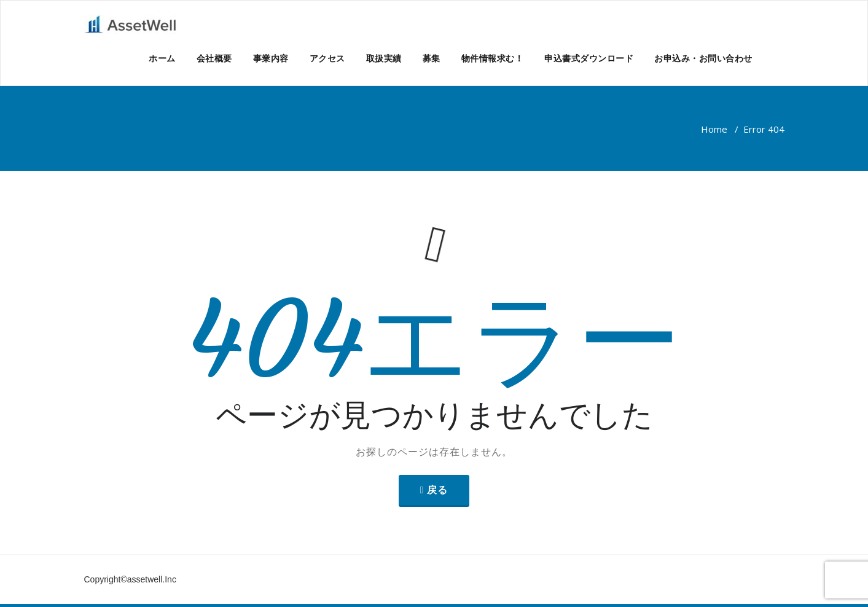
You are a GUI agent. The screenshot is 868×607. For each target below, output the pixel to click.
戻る (437, 490)
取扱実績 (384, 58)
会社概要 (214, 58)
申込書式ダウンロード (589, 58)
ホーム (162, 58)
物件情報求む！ (493, 58)
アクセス (327, 58)
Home (714, 129)
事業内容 (271, 58)
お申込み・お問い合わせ (703, 58)
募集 (432, 58)
